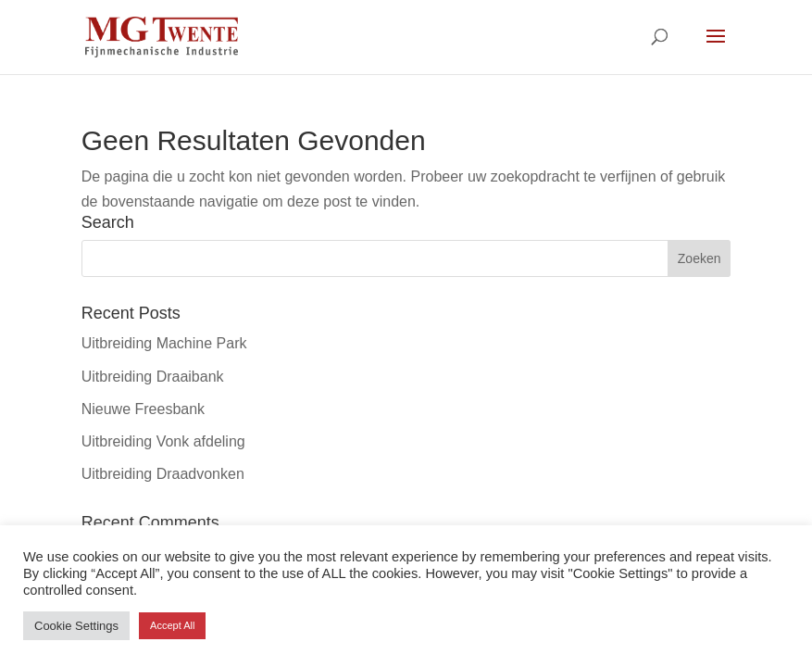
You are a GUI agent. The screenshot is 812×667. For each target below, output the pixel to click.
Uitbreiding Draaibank (153, 377)
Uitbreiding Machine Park (164, 343)
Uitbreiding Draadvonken (163, 474)
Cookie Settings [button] (76, 626)
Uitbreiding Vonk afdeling (163, 441)
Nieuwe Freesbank (143, 409)
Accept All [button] (172, 625)
